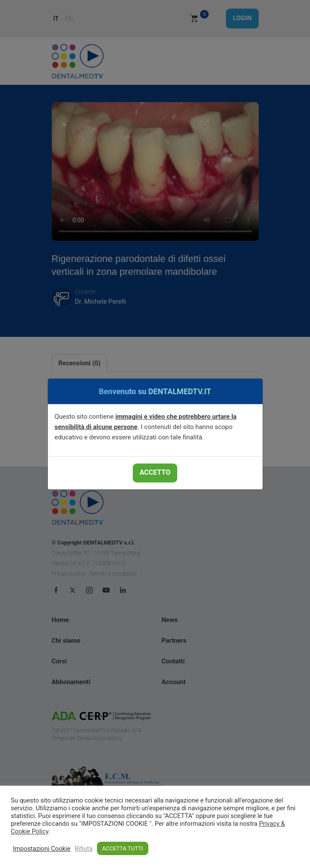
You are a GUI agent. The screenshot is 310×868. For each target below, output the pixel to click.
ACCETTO (155, 472)
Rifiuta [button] (84, 849)
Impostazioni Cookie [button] (42, 849)
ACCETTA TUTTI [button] (123, 848)
